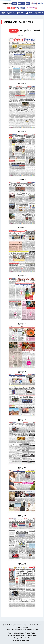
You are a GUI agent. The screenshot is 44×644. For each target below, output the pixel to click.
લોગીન (41, 4)
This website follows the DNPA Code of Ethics (22, 630)
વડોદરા (14, 4)
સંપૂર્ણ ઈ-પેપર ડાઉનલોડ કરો (30, 31)
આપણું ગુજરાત (8, 13)
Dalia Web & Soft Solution (22, 640)
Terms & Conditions (16, 633)
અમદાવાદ (22, 4)
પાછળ (14, 31)
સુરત (28, 4)
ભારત (20, 13)
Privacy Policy (30, 633)
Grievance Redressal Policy (27, 636)
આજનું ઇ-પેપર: (6, 4)
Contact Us (11, 636)
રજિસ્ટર (34, 4)
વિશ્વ (29, 13)
